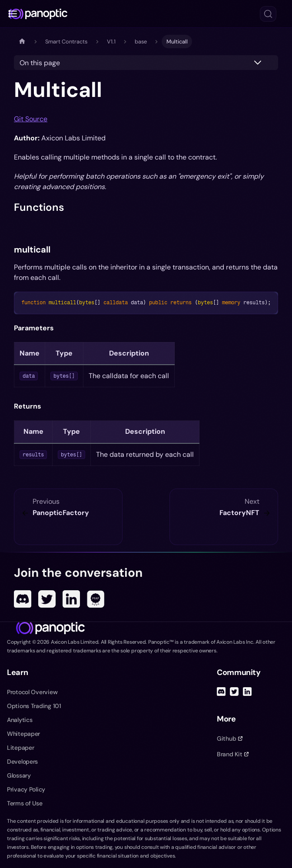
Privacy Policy (26, 789)
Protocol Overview (32, 692)
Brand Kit (233, 754)
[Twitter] (47, 599)
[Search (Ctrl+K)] (268, 14)
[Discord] (23, 599)
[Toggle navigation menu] (282, 14)
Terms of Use (25, 803)
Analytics (20, 720)
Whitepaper (23, 734)
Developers (22, 762)
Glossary (19, 775)
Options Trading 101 (34, 706)
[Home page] (22, 42)
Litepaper (20, 748)
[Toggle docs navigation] (13, 14)
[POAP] (96, 599)
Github (230, 738)
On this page (40, 63)
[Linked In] (71, 599)
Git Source (31, 119)
